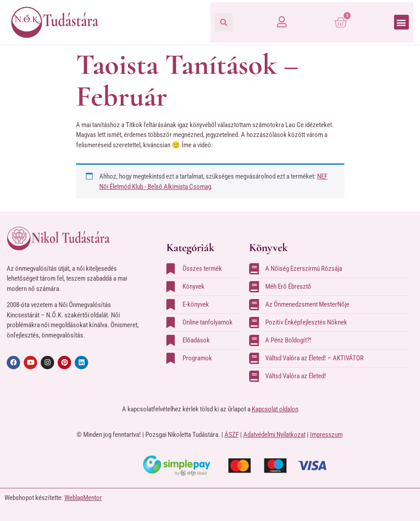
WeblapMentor (83, 498)
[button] (224, 22)
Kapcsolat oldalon (275, 409)
